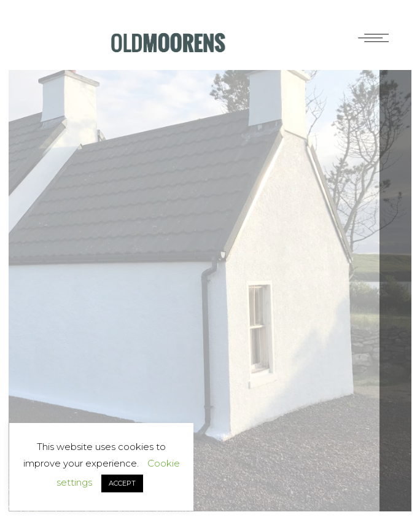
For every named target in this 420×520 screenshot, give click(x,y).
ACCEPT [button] (122, 483)
